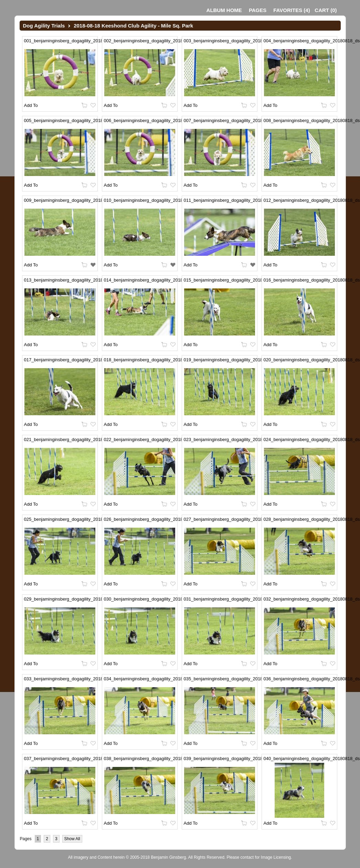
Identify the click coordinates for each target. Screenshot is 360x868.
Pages (258, 10)
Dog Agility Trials (44, 26)
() (292, 10)
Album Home (224, 10)
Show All (72, 839)
